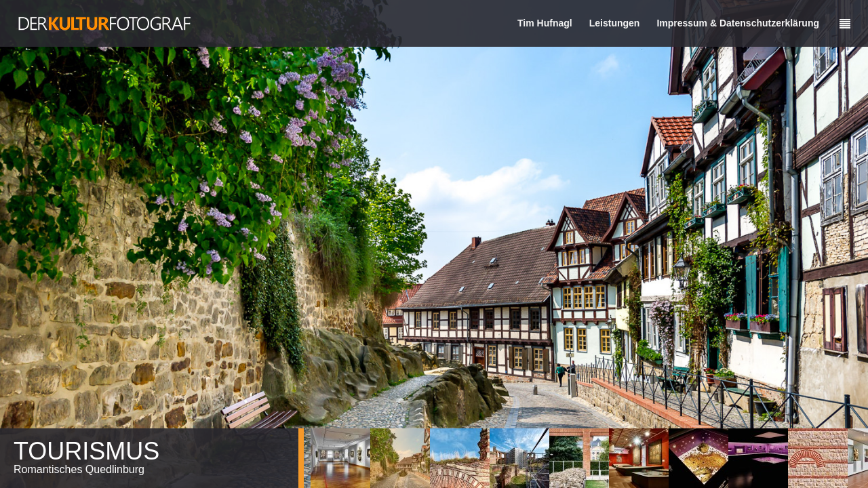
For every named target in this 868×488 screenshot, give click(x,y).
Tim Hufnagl (545, 23)
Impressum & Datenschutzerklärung (738, 23)
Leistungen (615, 23)
